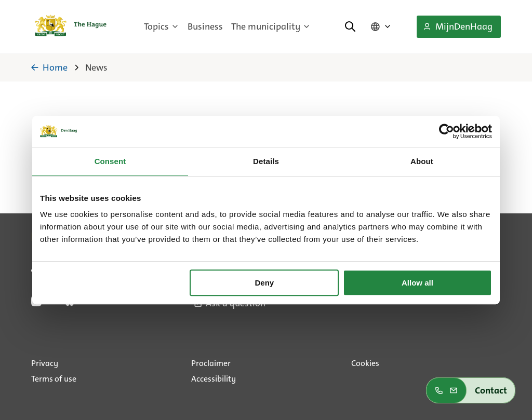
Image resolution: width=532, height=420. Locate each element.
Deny (265, 283)
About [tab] (422, 161)
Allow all (417, 283)
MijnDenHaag (458, 26)
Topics (162, 27)
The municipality (271, 27)
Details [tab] (266, 161)
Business (205, 27)
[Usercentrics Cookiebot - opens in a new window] (447, 131)
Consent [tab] (110, 161)
